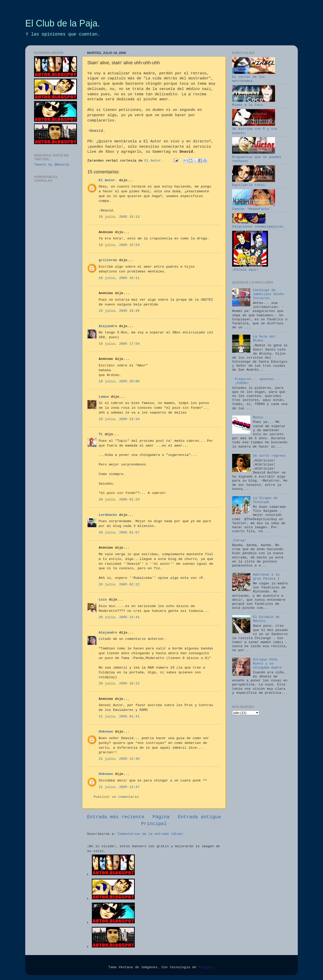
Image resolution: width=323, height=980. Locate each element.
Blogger (206, 967)
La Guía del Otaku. (264, 339)
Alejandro (108, 326)
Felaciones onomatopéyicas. (259, 225)
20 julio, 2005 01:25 (119, 500)
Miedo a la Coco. (254, 103)
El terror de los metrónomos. (254, 77)
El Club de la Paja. (63, 23)
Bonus (258, 417)
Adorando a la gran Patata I (266, 577)
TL (101, 434)
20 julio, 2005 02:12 (119, 584)
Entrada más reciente (116, 817)
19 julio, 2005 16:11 (119, 278)
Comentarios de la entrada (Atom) (151, 834)
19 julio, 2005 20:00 (119, 381)
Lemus (104, 397)
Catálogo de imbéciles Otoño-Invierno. (269, 294)
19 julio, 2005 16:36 (119, 311)
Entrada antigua (199, 817)
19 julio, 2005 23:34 (119, 419)
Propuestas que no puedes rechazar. (257, 157)
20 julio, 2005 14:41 (119, 617)
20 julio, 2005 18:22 (119, 684)
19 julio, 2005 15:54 (119, 245)
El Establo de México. (266, 619)
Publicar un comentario (116, 797)
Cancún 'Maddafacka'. (254, 207)
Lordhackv (108, 515)
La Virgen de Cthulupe (265, 500)
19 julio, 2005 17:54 (119, 344)
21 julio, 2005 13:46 (119, 759)
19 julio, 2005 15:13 (119, 217)
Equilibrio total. (254, 183)
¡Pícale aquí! (250, 268)
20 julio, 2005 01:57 (119, 533)
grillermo (108, 260)
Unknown (106, 732)
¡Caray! (239, 540)
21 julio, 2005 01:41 (119, 717)
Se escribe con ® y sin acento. (255, 129)
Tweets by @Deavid (51, 165)
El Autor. (108, 180)
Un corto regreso (269, 456)
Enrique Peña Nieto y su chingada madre (267, 664)
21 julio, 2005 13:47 (119, 787)
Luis (103, 600)
